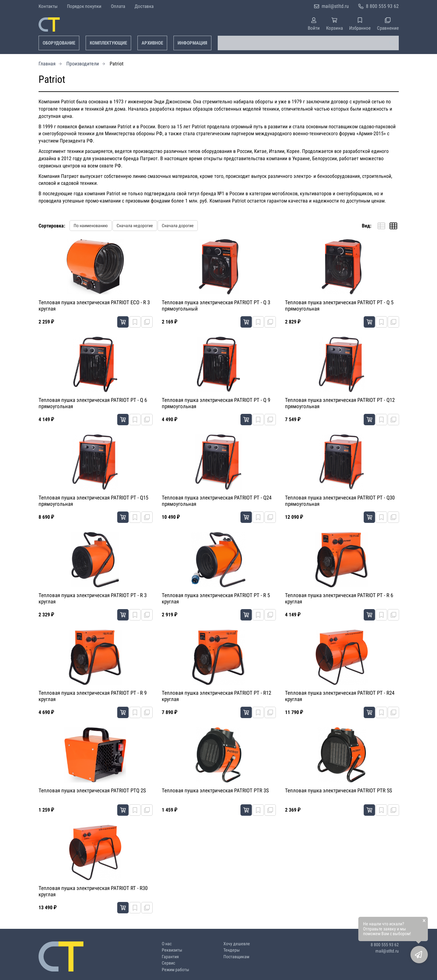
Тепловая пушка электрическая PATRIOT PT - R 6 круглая (339, 598)
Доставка (144, 6)
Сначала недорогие (135, 226)
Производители (83, 64)
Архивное (152, 43)
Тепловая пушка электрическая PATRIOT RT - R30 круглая (93, 891)
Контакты (48, 6)
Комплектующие (108, 43)
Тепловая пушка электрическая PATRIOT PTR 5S (339, 790)
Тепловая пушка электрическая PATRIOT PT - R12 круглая (216, 696)
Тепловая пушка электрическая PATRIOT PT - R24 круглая (340, 696)
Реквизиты (172, 950)
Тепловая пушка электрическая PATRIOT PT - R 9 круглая (93, 696)
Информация (192, 43)
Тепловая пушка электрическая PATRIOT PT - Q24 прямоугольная (217, 501)
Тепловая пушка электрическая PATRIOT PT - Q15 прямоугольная (93, 501)
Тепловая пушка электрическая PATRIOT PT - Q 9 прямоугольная (216, 403)
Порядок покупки (84, 6)
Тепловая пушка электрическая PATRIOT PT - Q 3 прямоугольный (216, 305)
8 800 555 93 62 (382, 6)
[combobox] (308, 43)
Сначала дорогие (178, 226)
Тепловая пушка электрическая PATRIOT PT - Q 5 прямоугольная (339, 305)
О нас (167, 944)
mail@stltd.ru (335, 6)
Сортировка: (52, 226)
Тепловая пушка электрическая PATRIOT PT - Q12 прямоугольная (340, 403)
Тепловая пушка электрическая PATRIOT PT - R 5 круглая (216, 598)
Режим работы (176, 970)
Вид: (367, 226)
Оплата (118, 6)
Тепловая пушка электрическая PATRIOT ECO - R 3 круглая (94, 305)
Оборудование (59, 43)
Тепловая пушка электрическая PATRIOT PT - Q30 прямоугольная (340, 501)
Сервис (168, 963)
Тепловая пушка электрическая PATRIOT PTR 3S (215, 790)
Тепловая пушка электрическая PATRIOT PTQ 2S (92, 790)
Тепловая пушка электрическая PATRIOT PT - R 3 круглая (93, 598)
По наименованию (91, 226)
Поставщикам (236, 957)
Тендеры (232, 950)
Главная (47, 64)
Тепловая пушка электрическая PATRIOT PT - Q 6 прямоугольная (93, 403)
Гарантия (170, 957)
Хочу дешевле (237, 944)
